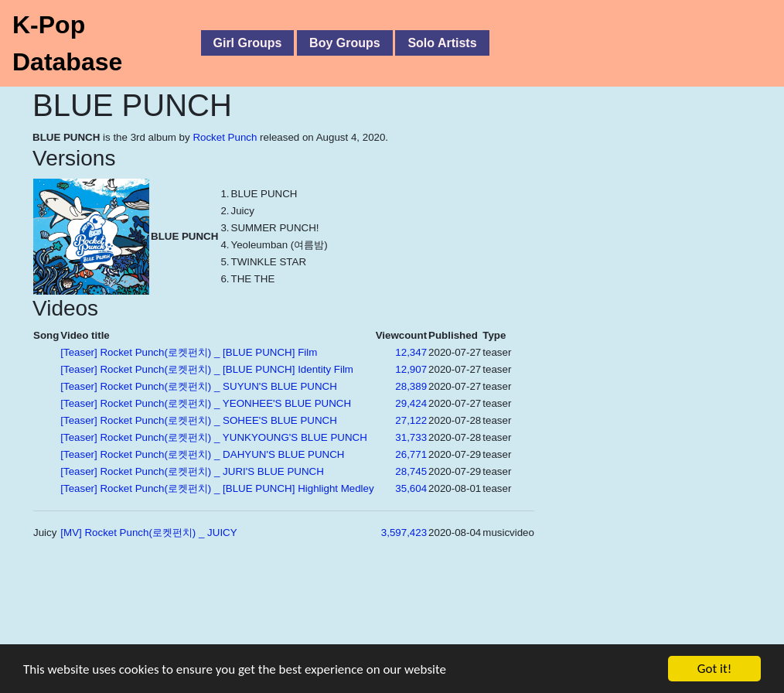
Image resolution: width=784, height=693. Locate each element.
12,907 (411, 369)
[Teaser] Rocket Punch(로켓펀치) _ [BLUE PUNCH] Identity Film (207, 369)
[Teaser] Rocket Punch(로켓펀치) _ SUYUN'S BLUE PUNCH (199, 386)
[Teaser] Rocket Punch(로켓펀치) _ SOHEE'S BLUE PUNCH (199, 420)
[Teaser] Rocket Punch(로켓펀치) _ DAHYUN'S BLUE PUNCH (202, 454)
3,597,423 (404, 533)
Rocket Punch (225, 137)
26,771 (411, 454)
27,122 (411, 420)
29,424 (411, 403)
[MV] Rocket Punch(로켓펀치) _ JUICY (148, 533)
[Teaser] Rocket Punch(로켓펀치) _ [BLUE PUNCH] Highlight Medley (217, 488)
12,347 (411, 352)
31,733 (411, 437)
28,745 (411, 471)
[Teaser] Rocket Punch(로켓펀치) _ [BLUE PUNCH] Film (189, 352)
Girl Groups (248, 43)
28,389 (411, 386)
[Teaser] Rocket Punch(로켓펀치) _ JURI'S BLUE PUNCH (192, 471)
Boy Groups (345, 43)
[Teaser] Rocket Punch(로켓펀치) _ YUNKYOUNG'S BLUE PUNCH (214, 437)
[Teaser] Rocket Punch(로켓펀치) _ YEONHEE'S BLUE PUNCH (206, 403)
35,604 (411, 488)
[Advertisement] (348, 623)
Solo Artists (442, 43)
